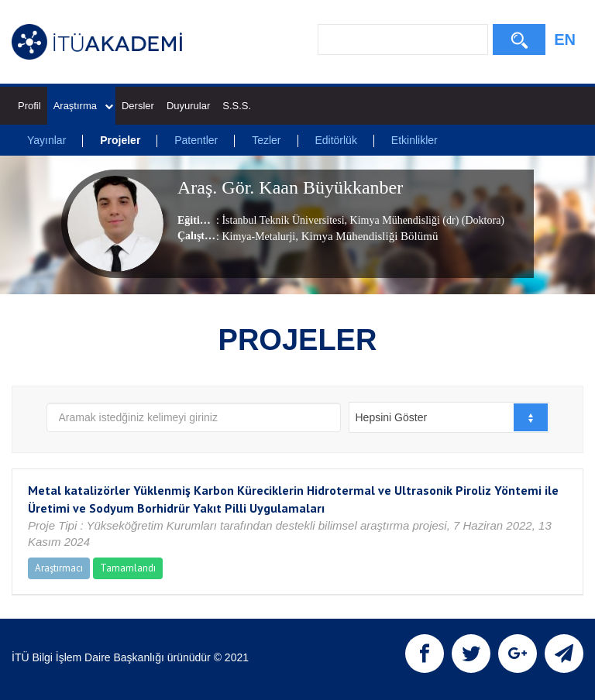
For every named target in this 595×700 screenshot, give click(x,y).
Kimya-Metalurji (258, 237)
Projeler (120, 140)
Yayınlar (46, 140)
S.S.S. (237, 106)
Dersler (138, 106)
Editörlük (335, 140)
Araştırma (83, 106)
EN (565, 39)
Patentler (196, 140)
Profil (29, 106)
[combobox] (449, 417)
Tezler (266, 140)
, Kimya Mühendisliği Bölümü (366, 236)
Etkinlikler (414, 140)
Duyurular (188, 106)
